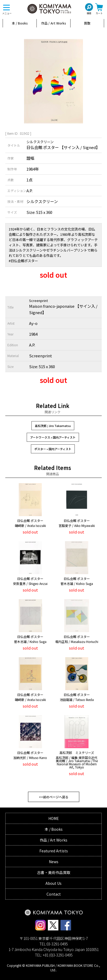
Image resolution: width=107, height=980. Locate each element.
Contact (54, 894)
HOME (54, 818)
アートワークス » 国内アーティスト (53, 437)
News (54, 862)
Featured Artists (54, 851)
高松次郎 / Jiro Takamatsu (53, 426)
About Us (53, 883)
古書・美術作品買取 (54, 872)
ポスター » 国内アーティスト (53, 449)
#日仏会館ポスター (23, 261)
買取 (87, 23)
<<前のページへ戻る (54, 797)
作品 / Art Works (54, 23)
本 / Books (20, 23)
